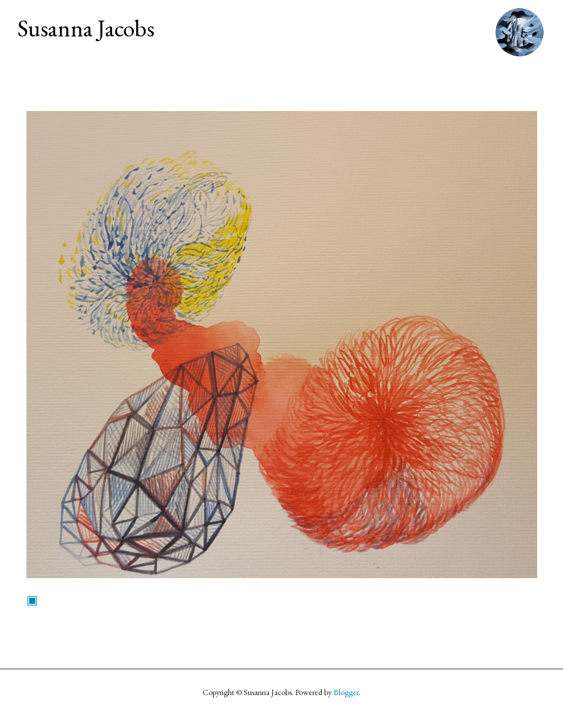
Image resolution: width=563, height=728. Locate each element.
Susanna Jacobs (86, 28)
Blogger (346, 692)
